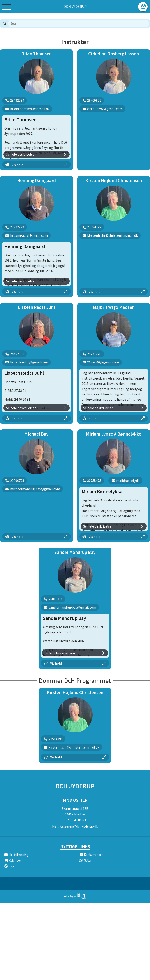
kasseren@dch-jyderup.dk (79, 826)
